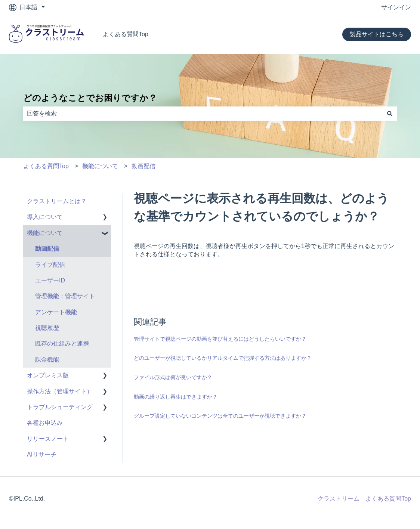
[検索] (390, 114)
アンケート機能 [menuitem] (56, 312)
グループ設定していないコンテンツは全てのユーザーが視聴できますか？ (220, 416)
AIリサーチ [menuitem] (42, 454)
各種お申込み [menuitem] (45, 423)
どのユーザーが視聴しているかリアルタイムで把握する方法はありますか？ (223, 358)
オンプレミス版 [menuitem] (48, 375)
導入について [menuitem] (45, 217)
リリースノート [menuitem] (48, 439)
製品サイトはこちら (377, 34)
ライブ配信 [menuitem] (50, 265)
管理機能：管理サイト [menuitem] (65, 296)
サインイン (396, 7)
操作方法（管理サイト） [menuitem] (60, 391)
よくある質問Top (126, 34)
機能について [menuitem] (45, 233)
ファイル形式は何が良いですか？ (173, 377)
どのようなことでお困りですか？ (90, 98)
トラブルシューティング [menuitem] (60, 407)
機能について (100, 166)
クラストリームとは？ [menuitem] (57, 201)
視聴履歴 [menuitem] (47, 328)
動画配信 (143, 166)
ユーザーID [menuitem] (50, 280)
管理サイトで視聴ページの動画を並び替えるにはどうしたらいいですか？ (220, 339)
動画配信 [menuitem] (47, 249)
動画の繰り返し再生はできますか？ (176, 397)
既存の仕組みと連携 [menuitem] (62, 344)
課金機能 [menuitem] (47, 360)
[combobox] (203, 114)
